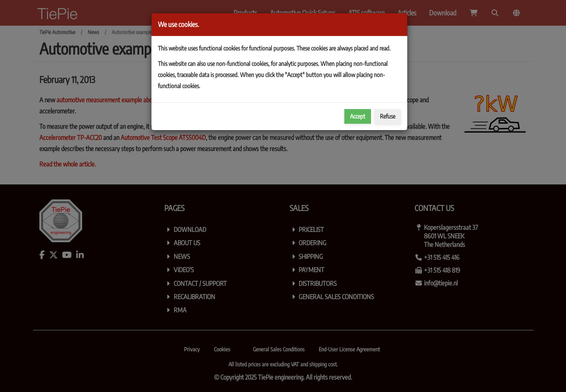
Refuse (388, 116)
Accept (358, 116)
